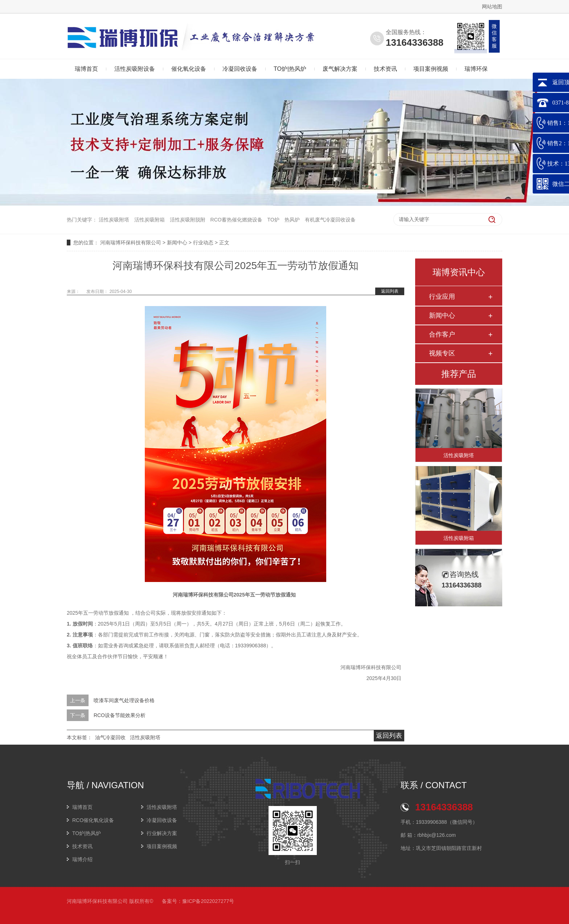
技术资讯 (385, 69)
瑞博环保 (476, 69)
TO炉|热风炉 (290, 69)
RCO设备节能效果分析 (120, 715)
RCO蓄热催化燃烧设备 (236, 220)
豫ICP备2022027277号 (208, 901)
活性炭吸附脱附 (188, 220)
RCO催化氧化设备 (93, 820)
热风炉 (292, 220)
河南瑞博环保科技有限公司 (131, 243)
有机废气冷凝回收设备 (330, 220)
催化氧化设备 (189, 69)
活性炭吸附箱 (150, 220)
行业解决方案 (162, 833)
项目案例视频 (431, 69)
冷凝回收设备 (240, 69)
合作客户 (442, 334)
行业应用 (442, 297)
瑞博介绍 (82, 859)
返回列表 (390, 291)
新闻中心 (177, 243)
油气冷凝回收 (110, 737)
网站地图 (492, 7)
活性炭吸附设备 (135, 69)
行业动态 (203, 243)
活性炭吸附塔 (114, 220)
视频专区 (442, 353)
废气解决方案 (340, 69)
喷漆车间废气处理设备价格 (124, 700)
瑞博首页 (86, 69)
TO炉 (273, 220)
